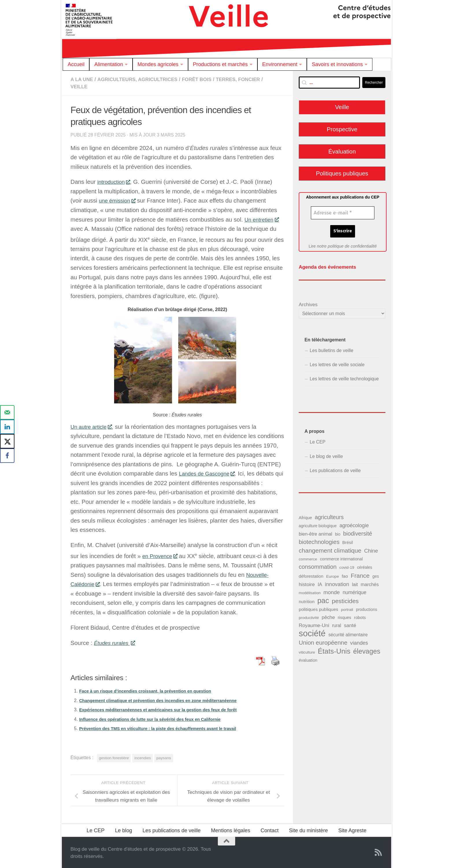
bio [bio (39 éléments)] (338, 533)
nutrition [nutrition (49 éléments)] (307, 600)
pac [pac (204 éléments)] (323, 599)
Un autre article (93, 426)
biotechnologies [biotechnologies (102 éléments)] (319, 540)
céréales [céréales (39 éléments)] (365, 566)
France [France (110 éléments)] (360, 574)
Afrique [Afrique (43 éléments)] (305, 516)
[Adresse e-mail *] (343, 213)
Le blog (124, 830)
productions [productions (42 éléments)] (367, 608)
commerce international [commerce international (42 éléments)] (341, 558)
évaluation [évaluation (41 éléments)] (308, 659)
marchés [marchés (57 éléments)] (370, 583)
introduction (115, 181)
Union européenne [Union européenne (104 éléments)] (323, 641)
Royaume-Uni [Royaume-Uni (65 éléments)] (314, 624)
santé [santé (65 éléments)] (350, 624)
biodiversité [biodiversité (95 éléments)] (358, 532)
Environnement (280, 64)
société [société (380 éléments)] (312, 632)
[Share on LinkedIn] (7, 427)
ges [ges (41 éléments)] (376, 575)
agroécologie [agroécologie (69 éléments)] (354, 524)
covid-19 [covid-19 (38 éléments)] (347, 566)
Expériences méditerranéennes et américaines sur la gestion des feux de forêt (166, 709)
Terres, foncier (250, 79)
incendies (143, 757)
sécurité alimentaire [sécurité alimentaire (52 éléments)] (348, 633)
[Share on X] (7, 441)
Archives (308, 303)
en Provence (162, 555)
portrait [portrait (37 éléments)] (347, 608)
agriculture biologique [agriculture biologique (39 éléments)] (318, 524)
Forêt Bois (206, 79)
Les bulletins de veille (332, 349)
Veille (80, 86)
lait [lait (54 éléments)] (355, 583)
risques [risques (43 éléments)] (345, 616)
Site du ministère (308, 830)
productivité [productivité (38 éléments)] (309, 616)
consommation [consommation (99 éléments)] (318, 565)
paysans (164, 757)
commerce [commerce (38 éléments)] (308, 558)
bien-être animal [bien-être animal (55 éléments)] (315, 532)
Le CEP (318, 440)
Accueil (76, 64)
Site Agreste (352, 830)
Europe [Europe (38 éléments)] (333, 575)
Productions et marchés (220, 64)
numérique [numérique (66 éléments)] (354, 591)
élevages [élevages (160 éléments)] (367, 650)
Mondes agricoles (158, 64)
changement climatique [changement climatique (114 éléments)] (330, 549)
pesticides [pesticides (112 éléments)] (345, 599)
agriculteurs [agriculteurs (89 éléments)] (329, 516)
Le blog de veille (326, 455)
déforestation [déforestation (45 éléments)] (311, 575)
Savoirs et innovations (337, 64)
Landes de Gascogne (210, 473)
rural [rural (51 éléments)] (336, 624)
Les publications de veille (335, 469)
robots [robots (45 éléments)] (360, 616)
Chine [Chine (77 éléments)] (371, 549)
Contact (270, 830)
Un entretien (263, 219)
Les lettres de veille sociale (337, 363)
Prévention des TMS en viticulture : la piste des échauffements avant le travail (166, 728)
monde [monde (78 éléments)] (332, 591)
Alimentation (108, 64)
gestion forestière (114, 757)
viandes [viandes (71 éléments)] (359, 641)
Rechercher (374, 83)
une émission (119, 200)
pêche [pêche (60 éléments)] (328, 616)
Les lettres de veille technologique (344, 377)
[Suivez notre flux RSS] (378, 852)
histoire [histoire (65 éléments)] (307, 583)
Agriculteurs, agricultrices (142, 79)
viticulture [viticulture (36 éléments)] (307, 651)
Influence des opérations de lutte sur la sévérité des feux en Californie (157, 719)
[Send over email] (7, 412)
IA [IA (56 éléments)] (320, 583)
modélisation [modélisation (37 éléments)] (310, 591)
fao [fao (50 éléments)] (345, 574)
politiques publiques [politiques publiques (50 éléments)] (319, 608)
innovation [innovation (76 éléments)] (337, 583)
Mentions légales (231, 830)
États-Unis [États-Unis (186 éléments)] (334, 649)
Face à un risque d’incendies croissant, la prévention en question (152, 690)
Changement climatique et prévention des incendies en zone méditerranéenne (166, 700)
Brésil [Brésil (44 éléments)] (348, 541)
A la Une (83, 79)
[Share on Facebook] (7, 456)
